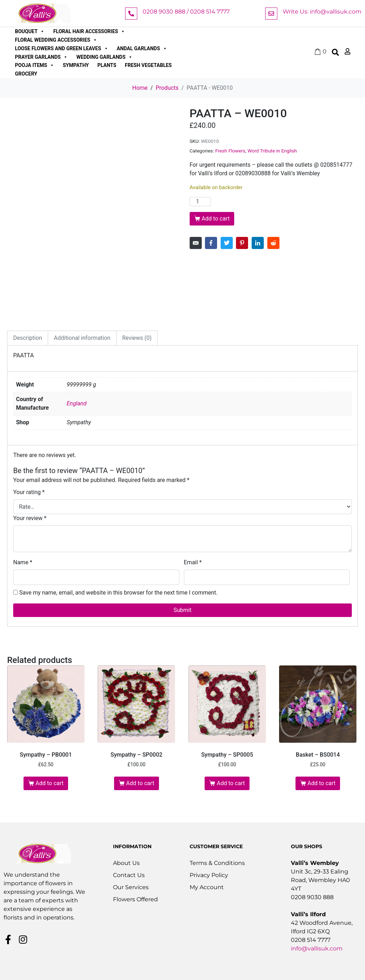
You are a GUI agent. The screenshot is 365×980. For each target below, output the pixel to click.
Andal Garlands (142, 48)
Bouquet (30, 31)
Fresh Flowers (230, 151)
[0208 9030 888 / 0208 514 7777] (131, 14)
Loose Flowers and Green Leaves (62, 48)
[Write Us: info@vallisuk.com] (271, 14)
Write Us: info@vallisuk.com (322, 12)
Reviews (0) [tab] (137, 338)
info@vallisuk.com (317, 948)
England (77, 403)
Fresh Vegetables (148, 65)
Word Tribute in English (272, 151)
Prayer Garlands (41, 57)
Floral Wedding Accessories (56, 40)
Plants (107, 65)
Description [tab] (28, 338)
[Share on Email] (196, 243)
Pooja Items (35, 65)
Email (193, 562)
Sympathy (76, 65)
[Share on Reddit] (273, 243)
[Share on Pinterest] (242, 243)
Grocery (26, 74)
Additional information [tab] (82, 338)
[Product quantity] (200, 202)
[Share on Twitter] (227, 243)
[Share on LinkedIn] (258, 243)
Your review (30, 518)
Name (23, 562)
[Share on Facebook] (211, 243)
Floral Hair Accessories (89, 31)
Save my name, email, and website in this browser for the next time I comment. (119, 593)
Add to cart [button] (50, 783)
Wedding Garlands (104, 57)
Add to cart (215, 219)
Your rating (29, 492)
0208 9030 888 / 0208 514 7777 (186, 12)
